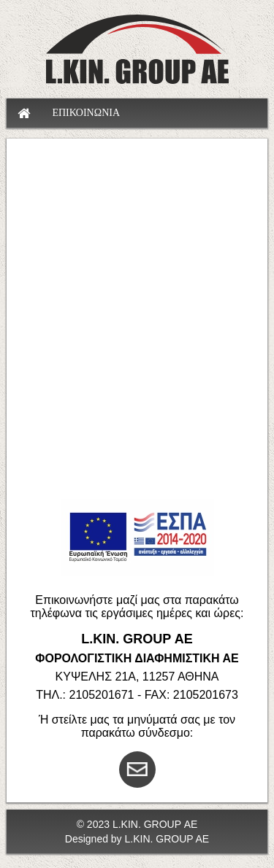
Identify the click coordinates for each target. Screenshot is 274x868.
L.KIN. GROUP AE (167, 839)
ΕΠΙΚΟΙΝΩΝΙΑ (86, 113)
